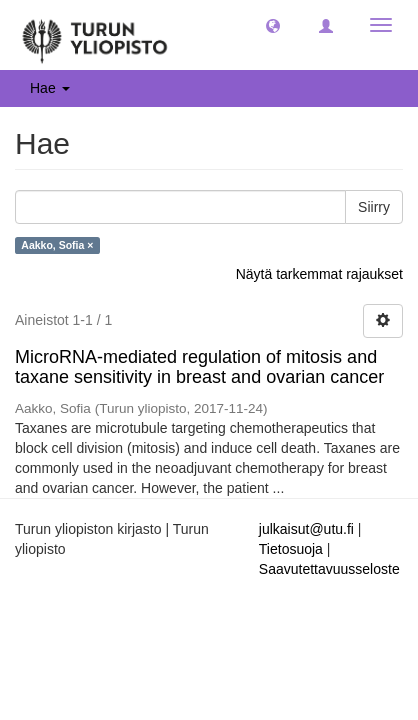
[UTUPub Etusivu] (95, 35)
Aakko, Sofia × (57, 245)
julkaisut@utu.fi (306, 529)
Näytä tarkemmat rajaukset (319, 274)
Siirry (374, 207)
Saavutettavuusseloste (329, 569)
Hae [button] (50, 88)
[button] (273, 25)
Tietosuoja (291, 549)
